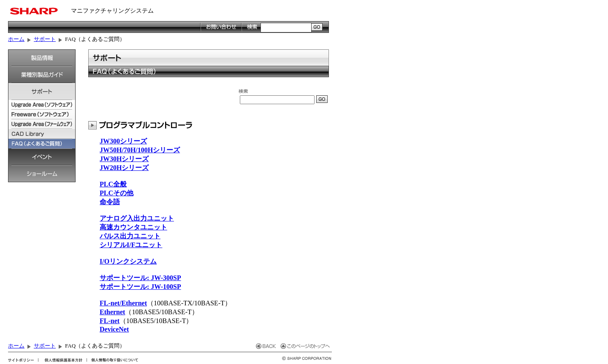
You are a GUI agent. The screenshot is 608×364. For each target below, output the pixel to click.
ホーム (16, 39)
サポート (45, 39)
